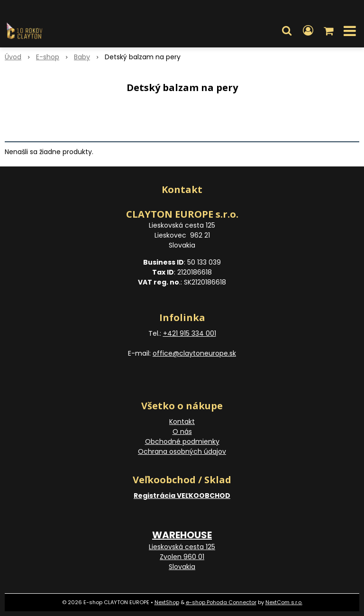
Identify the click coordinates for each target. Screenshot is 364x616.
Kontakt (182, 422)
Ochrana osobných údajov (182, 451)
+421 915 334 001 (190, 333)
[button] (287, 31)
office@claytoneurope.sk (194, 353)
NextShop (167, 602)
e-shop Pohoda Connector (221, 602)
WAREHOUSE (182, 535)
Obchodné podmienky (182, 441)
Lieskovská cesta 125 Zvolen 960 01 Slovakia (182, 557)
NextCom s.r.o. (284, 602)
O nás (182, 432)
